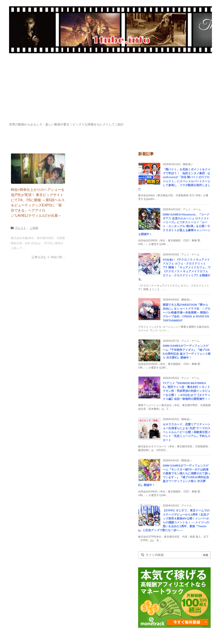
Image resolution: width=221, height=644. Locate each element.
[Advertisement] (110, 90)
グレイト (21, 228)
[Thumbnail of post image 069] (38, 169)
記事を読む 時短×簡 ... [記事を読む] (48, 257)
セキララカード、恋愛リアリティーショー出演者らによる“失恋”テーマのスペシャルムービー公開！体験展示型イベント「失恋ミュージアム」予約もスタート (187, 432)
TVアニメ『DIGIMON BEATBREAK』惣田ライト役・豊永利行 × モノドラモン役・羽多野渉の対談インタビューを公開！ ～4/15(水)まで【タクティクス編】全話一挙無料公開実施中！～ (187, 391)
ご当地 (34, 228)
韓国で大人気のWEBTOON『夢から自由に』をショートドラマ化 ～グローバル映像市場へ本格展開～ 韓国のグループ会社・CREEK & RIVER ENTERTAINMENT (187, 313)
